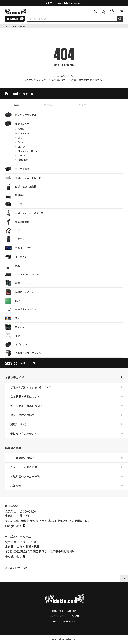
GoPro (21, 155)
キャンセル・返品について (26, 406)
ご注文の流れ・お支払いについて (30, 387)
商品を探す (13, 19)
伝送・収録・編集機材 (22, 187)
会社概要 (75, 616)
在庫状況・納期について (25, 396)
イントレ (15, 336)
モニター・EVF (18, 248)
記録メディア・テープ (22, 292)
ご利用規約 (72, 611)
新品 (16, 105)
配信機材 (15, 195)
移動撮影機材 (17, 222)
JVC (20, 138)
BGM (13, 301)
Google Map (13, 526)
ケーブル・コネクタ (21, 309)
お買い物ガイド (14, 377)
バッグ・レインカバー (22, 274)
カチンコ (15, 327)
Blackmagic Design (28, 151)
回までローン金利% (64, 3)
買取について (18, 424)
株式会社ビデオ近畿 (16, 568)
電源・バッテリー (20, 283)
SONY (21, 129)
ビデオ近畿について (22, 458)
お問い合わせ (58, 611)
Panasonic (24, 133)
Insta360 (23, 160)
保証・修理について (22, 415)
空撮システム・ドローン (23, 178)
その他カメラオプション (23, 353)
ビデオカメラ (17, 124)
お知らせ (16, 486)
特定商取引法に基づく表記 (64, 621)
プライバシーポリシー (58, 616)
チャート (15, 318)
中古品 (48, 105)
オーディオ (16, 257)
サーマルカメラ (18, 169)
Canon (21, 142)
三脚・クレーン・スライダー (25, 213)
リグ (12, 231)
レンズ (14, 204)
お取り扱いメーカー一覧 (25, 476)
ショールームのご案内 (24, 467)
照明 (12, 266)
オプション (16, 345)
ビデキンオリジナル (21, 115)
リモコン (15, 239)
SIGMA (21, 147)
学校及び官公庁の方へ (24, 434)
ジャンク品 (80, 105)
